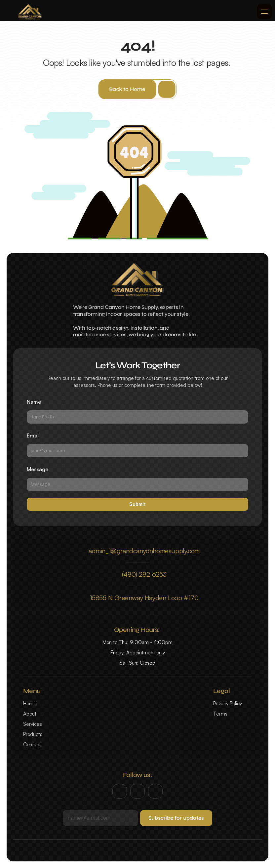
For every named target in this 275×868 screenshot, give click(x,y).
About (30, 714)
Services (33, 724)
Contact (32, 744)
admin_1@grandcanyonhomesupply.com (144, 551)
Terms (220, 714)
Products (33, 734)
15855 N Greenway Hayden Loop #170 (144, 598)
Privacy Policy (228, 703)
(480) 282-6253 (144, 574)
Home (30, 703)
